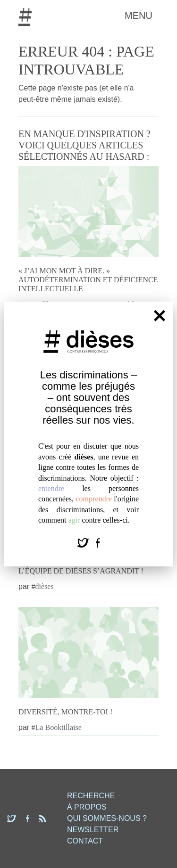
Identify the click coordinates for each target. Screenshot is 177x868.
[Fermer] (160, 315)
